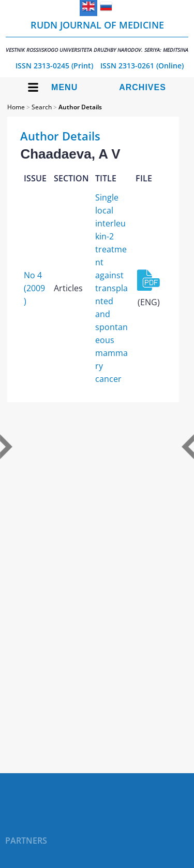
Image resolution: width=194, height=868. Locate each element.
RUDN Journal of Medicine (97, 36)
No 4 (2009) (34, 288)
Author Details (80, 107)
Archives (143, 87)
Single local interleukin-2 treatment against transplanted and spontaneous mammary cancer (111, 288)
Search (42, 107)
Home (16, 107)
